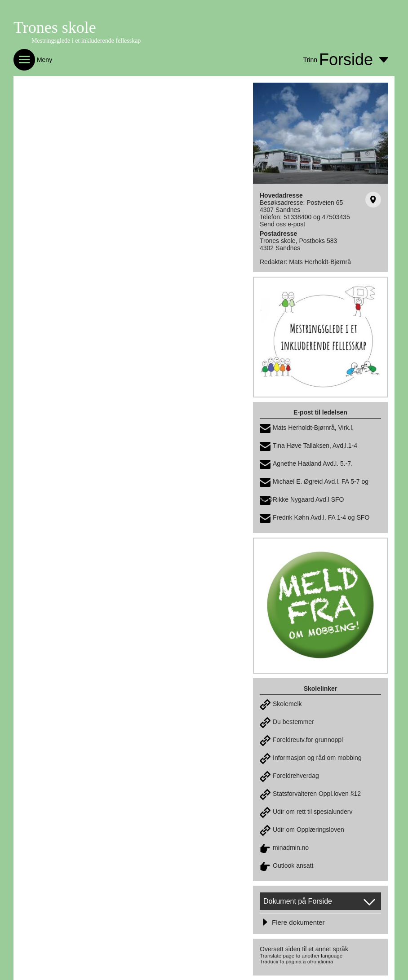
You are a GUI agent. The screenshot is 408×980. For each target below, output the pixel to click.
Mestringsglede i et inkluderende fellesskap (86, 41)
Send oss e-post (282, 224)
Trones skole (55, 27)
